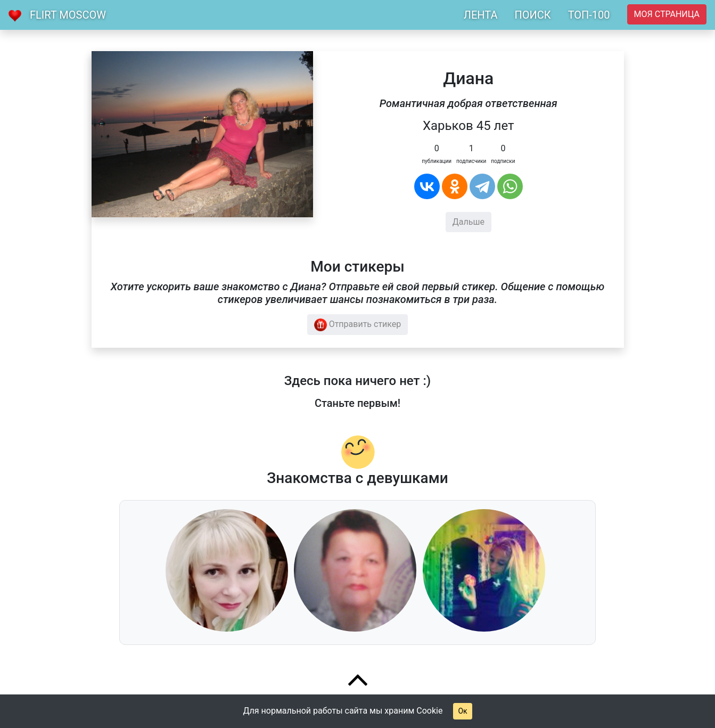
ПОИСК (532, 15)
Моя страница (667, 14)
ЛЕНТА (481, 15)
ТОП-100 (589, 15)
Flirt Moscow (68, 15)
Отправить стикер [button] (358, 325)
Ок (462, 711)
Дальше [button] (469, 222)
